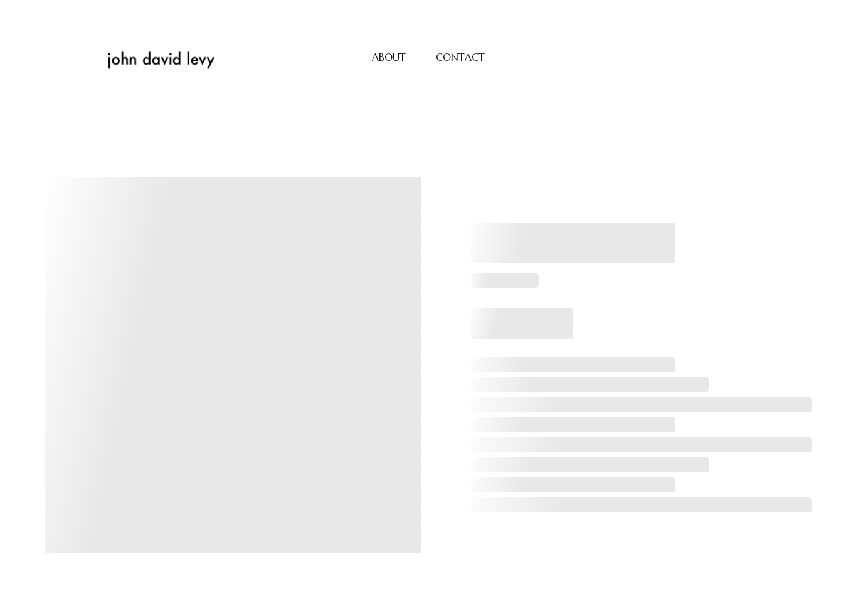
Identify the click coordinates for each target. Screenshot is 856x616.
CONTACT (460, 57)
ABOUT (389, 57)
